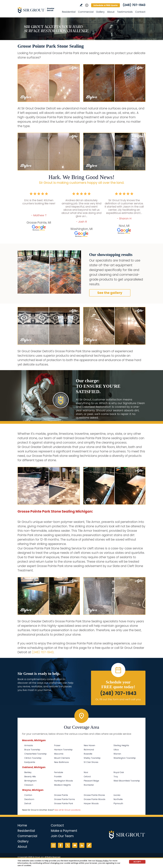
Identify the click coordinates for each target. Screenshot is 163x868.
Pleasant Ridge (91, 781)
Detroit (28, 803)
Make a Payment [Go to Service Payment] (64, 831)
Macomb (59, 754)
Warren (117, 754)
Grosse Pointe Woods (95, 799)
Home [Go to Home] (22, 825)
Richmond (89, 750)
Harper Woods (91, 803)
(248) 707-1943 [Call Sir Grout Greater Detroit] (134, 5)
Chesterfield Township (35, 754)
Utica (116, 750)
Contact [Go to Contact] (140, 12)
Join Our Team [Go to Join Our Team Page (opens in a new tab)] (62, 836)
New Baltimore (61, 762)
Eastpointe (30, 762)
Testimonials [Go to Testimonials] (125, 12)
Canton (28, 795)
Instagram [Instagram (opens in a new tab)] (53, 845)
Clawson (29, 785)
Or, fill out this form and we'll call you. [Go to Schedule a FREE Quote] (118, 699)
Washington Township (125, 758)
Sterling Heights (121, 745)
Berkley (28, 772)
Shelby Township (92, 758)
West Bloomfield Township (127, 781)
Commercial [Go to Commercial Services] (86, 12)
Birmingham (30, 781)
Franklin (58, 777)
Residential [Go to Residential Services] (69, 12)
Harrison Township (63, 750)
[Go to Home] (38, 10)
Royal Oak (119, 772)
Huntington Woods (64, 781)
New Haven (89, 745)
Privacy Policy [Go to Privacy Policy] (102, 861)
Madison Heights (62, 785)
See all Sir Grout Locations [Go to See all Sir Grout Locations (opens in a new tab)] (67, 810)
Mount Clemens (62, 758)
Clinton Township (33, 758)
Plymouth (118, 803)
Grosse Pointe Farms (64, 799)
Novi (86, 772)
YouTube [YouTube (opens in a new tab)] (75, 845)
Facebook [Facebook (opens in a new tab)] (61, 845)
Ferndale (59, 772)
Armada (29, 745)
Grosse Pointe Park (64, 803)
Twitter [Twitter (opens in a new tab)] (68, 845)
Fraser (57, 745)
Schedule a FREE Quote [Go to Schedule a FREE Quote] (105, 5)
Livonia (117, 795)
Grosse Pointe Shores (94, 795)
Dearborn (29, 799)
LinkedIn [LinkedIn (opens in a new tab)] (82, 845)
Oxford (87, 777)
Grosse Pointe (61, 795)
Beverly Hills (30, 777)
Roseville (88, 754)
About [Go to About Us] (111, 12)
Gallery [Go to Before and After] (100, 12)
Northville (118, 799)
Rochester (89, 785)
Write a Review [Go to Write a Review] (81, 5)
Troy (116, 777)
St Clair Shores (91, 762)
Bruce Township (32, 750)
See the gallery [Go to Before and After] (110, 293)
